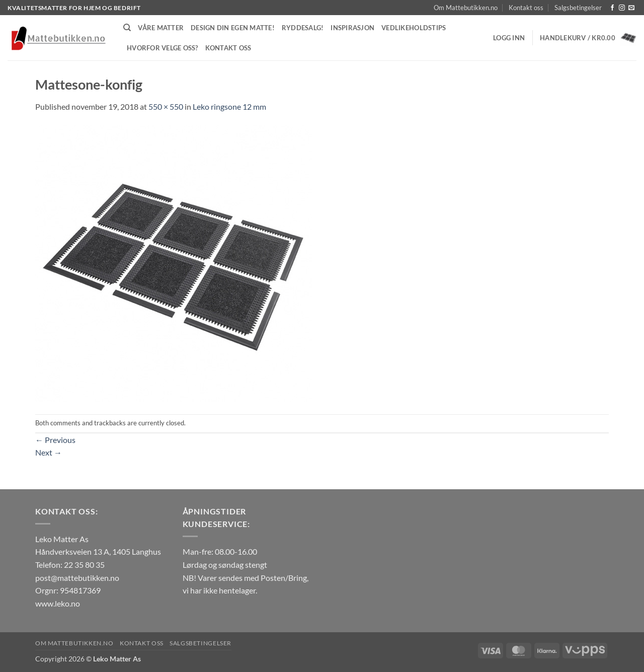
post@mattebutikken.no (77, 578)
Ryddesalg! (303, 28)
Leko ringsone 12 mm (229, 106)
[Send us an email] (631, 8)
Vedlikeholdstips (414, 28)
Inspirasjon (352, 28)
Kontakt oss (526, 8)
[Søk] (127, 28)
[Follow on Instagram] (622, 8)
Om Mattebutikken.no (466, 8)
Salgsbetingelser (578, 8)
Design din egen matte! (233, 28)
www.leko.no (58, 603)
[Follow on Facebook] (612, 8)
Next (49, 452)
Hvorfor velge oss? (163, 48)
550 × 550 (166, 106)
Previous (55, 440)
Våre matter (161, 28)
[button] (509, 38)
